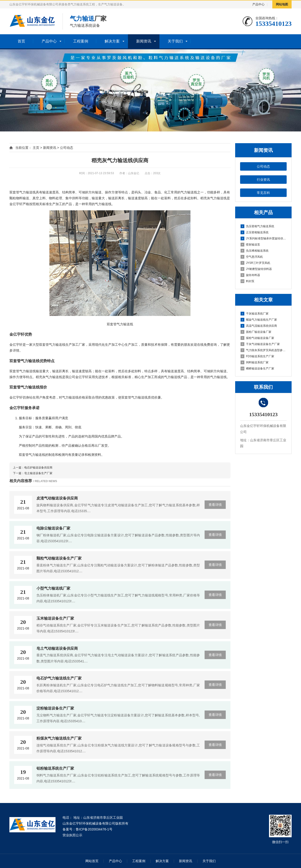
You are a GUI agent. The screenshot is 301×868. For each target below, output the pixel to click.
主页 (36, 148)
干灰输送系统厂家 (255, 314)
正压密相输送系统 (255, 232)
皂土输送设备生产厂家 (38, 473)
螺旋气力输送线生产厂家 (259, 320)
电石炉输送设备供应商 (38, 468)
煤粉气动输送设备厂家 (257, 338)
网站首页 (92, 861)
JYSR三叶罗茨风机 (255, 263)
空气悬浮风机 (252, 257)
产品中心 (258, 4)
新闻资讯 (144, 41)
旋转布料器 (250, 275)
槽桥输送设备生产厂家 (257, 369)
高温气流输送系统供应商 (259, 326)
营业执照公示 (72, 835)
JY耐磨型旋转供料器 (256, 269)
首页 (21, 41)
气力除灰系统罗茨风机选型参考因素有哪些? (264, 350)
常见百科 (263, 193)
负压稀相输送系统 (255, 251)
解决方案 (112, 41)
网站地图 (282, 4)
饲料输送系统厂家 (255, 362)
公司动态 (263, 166)
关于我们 (175, 41)
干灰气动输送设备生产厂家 (260, 344)
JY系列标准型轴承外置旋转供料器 (264, 238)
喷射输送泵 (250, 245)
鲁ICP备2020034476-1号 (94, 829)
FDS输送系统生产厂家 (257, 356)
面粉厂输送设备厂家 (256, 332)
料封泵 (248, 281)
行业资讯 (263, 180)
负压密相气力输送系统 (257, 226)
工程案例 (81, 41)
